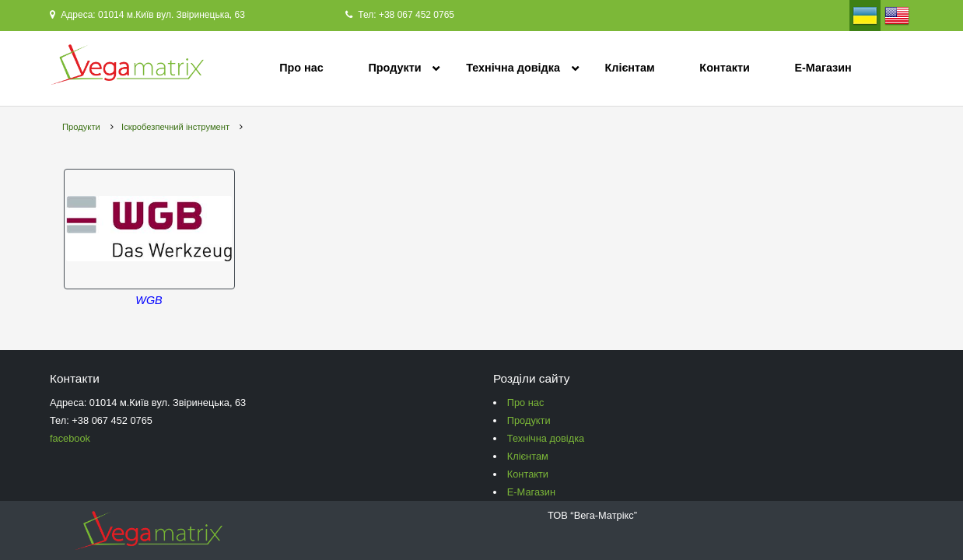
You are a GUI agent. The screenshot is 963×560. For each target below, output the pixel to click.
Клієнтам (630, 68)
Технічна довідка (513, 68)
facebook (70, 438)
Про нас (301, 68)
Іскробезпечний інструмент (175, 127)
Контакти (724, 68)
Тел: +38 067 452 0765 (400, 15)
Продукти (394, 68)
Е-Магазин (823, 68)
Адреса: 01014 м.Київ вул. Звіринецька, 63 (147, 15)
